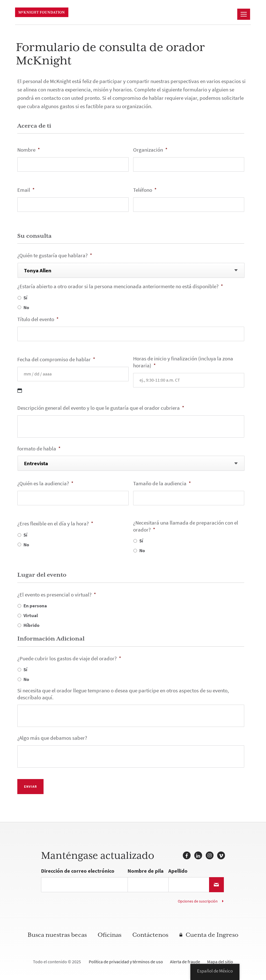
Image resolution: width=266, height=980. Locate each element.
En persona (35, 606)
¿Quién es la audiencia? (45, 484)
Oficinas (110, 935)
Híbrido (31, 625)
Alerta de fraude (185, 962)
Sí (25, 298)
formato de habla (39, 449)
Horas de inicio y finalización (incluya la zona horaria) (183, 362)
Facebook (187, 855)
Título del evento (38, 320)
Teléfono (145, 190)
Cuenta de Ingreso (212, 935)
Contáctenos (150, 935)
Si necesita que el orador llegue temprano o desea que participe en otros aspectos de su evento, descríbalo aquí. (123, 694)
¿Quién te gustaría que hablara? (55, 256)
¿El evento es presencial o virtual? (57, 595)
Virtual (31, 615)
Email (26, 190)
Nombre (29, 150)
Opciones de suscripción (198, 901)
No (26, 307)
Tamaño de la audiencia (162, 484)
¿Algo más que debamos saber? (52, 738)
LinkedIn (198, 855)
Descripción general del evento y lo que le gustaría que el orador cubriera (101, 408)
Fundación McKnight (44, 13)
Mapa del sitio (220, 962)
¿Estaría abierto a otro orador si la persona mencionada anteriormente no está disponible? (120, 287)
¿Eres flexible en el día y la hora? (55, 524)
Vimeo (221, 855)
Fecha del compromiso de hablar (56, 360)
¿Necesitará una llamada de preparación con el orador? (186, 526)
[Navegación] (244, 14)
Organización (150, 150)
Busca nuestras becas (57, 935)
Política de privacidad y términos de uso (126, 962)
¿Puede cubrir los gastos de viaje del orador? (69, 659)
